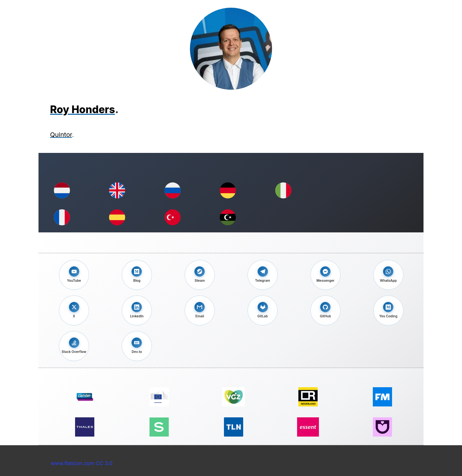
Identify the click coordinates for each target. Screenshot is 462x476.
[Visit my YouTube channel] (74, 275)
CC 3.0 (104, 463)
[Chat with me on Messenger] (325, 275)
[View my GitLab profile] (263, 310)
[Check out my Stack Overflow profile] (74, 346)
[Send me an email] (200, 310)
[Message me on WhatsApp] (388, 275)
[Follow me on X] (74, 310)
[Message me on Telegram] (263, 275)
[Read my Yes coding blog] (388, 310)
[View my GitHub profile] (325, 310)
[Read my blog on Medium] (137, 275)
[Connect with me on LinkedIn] (137, 310)
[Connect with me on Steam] (200, 275)
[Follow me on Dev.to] (137, 346)
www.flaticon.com (73, 463)
